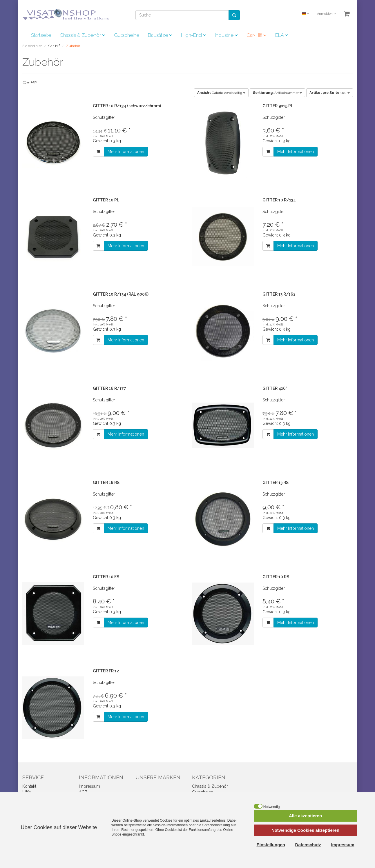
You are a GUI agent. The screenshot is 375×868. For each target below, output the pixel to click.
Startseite (41, 35)
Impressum (89, 786)
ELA (282, 35)
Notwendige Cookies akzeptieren (305, 830)
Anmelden (326, 14)
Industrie (226, 35)
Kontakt (29, 786)
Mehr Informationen (126, 152)
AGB (83, 792)
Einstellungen (271, 845)
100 (330, 93)
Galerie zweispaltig (221, 93)
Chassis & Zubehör (83, 35)
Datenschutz (308, 845)
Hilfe (27, 792)
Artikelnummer (277, 93)
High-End (194, 35)
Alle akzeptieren (305, 816)
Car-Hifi (257, 35)
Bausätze (160, 35)
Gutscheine (127, 35)
